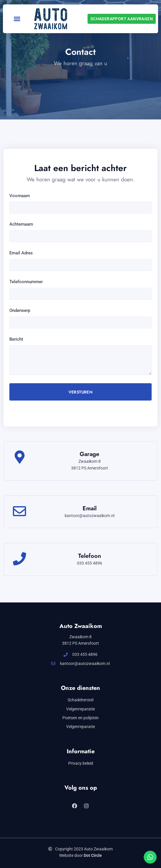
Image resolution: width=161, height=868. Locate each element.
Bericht (16, 339)
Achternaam (21, 224)
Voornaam (20, 196)
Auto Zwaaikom (81, 626)
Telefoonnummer (26, 282)
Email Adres (21, 253)
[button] (17, 19)
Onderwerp (20, 310)
